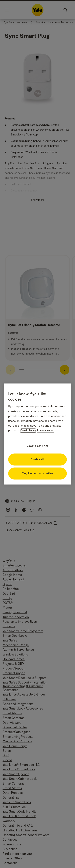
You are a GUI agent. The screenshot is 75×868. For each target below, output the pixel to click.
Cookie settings (38, 446)
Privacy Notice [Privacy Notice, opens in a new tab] (46, 431)
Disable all (37, 459)
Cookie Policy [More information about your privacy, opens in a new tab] (28, 431)
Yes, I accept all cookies (37, 473)
